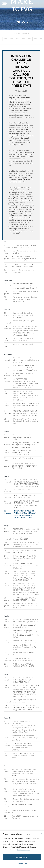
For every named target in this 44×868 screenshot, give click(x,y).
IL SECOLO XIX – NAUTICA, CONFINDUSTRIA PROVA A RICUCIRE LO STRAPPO (24, 680)
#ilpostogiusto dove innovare (22, 805)
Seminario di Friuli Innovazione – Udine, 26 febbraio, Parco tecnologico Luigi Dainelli (25, 738)
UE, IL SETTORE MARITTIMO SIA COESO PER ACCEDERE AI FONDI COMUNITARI (25, 466)
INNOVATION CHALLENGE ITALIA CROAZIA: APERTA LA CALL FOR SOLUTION (26, 606)
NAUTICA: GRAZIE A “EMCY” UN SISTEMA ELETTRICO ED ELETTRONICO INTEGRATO (24, 452)
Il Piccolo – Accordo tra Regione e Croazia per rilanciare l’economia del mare (25, 755)
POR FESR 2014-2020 (22, 490)
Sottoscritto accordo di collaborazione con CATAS (23, 659)
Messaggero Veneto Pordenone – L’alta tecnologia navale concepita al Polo (26, 421)
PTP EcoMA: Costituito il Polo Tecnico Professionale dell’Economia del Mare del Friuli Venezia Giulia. (26, 368)
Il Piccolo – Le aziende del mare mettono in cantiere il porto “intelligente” (23, 437)
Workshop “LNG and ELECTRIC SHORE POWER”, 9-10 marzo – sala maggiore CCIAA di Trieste (26, 708)
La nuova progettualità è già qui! (25, 321)
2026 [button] (5, 39)
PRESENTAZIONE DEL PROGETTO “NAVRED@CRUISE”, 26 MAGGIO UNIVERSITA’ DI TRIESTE (26, 545)
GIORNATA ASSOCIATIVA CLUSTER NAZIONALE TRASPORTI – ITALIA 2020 (26, 405)
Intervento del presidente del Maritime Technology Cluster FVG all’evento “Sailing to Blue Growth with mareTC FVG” (26, 782)
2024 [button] (17, 39)
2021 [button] (36, 39)
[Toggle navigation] (4, 4)
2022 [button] (30, 39)
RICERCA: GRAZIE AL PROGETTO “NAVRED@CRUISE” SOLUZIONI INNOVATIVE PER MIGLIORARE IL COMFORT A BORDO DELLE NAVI (26, 483)
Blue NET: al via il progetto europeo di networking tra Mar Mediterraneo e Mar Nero (26, 360)
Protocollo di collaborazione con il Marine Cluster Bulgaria (24, 246)
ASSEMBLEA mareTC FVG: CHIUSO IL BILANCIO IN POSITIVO (27, 496)
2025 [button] (11, 39)
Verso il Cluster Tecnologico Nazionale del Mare (23, 339)
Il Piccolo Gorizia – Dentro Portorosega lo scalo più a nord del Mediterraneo (26, 566)
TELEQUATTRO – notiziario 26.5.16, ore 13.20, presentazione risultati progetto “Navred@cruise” (26, 531)
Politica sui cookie (23, 850)
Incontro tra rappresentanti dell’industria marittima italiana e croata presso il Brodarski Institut (25, 286)
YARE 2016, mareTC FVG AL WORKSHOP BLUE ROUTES (24, 665)
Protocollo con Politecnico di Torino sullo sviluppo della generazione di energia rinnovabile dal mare (24, 259)
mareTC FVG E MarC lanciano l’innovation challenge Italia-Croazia (26, 654)
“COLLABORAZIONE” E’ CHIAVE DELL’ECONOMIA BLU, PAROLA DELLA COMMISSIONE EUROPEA (26, 413)
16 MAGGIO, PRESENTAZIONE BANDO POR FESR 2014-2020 (25, 599)
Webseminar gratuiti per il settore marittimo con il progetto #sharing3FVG (25, 299)
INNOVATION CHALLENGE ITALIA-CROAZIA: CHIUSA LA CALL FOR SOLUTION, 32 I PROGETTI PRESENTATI (25, 514)
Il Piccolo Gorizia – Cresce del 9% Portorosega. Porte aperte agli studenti (25, 558)
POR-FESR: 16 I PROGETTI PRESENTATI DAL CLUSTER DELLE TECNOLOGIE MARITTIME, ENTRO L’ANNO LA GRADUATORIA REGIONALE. (26, 395)
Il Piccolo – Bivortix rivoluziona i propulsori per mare (24, 626)
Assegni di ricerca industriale (23, 344)
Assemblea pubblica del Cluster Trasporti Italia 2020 (24, 538)
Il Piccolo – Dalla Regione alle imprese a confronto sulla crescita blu (26, 800)
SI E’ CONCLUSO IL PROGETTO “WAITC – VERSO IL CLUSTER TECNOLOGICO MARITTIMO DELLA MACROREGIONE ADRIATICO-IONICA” (25, 576)
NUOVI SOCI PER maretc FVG (23, 458)
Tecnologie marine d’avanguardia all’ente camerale (25, 701)
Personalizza (22, 863)
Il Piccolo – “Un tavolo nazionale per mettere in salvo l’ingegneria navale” (26, 620)
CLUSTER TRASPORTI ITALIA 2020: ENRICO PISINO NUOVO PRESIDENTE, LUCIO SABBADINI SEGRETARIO (27, 504)
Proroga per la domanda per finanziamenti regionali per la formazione (23, 315)
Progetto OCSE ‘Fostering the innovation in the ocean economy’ (24, 265)
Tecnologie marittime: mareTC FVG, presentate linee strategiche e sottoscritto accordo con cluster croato (24, 772)
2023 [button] (24, 39)
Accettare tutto (22, 857)
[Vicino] (41, 834)
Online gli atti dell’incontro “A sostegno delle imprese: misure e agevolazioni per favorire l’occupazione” (26, 445)
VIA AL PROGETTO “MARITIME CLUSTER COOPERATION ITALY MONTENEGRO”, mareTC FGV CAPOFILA (24, 747)
